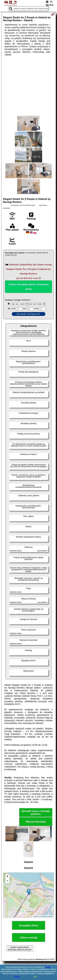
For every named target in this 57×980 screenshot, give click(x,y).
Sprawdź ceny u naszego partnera (36, 813)
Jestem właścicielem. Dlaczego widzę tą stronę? (20, 949)
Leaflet (36, 917)
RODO (17, 977)
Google (48, 967)
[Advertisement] (28, 86)
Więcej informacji (36, 822)
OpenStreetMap (47, 917)
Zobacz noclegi (29, 938)
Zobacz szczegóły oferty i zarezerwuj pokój (29, 287)
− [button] (7, 882)
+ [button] (7, 877)
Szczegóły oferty (28, 926)
